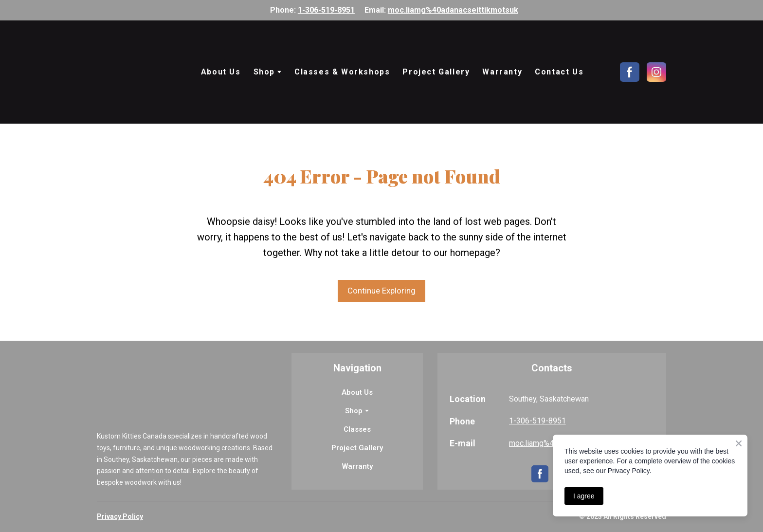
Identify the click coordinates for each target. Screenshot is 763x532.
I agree (584, 496)
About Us (221, 72)
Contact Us (559, 72)
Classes (357, 429)
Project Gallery (436, 72)
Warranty (502, 72)
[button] (630, 72)
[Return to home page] (139, 72)
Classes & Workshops (342, 72)
